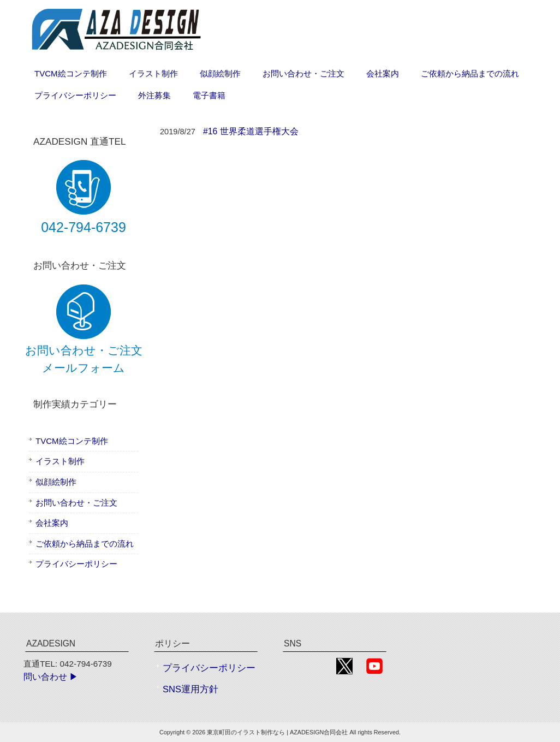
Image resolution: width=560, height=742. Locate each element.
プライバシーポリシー (76, 564)
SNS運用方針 (190, 689)
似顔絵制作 (56, 482)
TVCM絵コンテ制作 (72, 441)
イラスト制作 (60, 461)
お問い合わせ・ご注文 (76, 503)
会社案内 (52, 523)
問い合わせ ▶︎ (51, 677)
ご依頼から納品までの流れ (85, 544)
